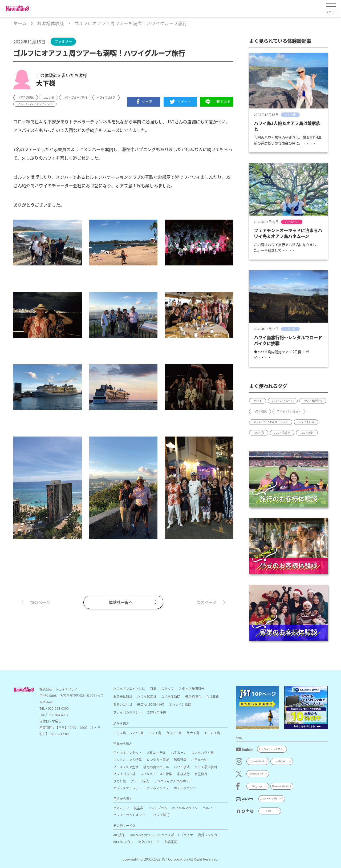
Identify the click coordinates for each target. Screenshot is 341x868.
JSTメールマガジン (270, 799)
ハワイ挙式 (182, 767)
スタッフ (168, 689)
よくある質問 (171, 697)
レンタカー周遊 (158, 760)
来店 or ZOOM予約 (151, 704)
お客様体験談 (123, 697)
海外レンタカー (209, 835)
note (268, 811)
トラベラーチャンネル (271, 749)
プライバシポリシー (128, 712)
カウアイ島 (174, 733)
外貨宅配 (171, 842)
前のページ (40, 602)
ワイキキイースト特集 (156, 774)
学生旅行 (201, 774)
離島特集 (180, 760)
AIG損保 (119, 835)
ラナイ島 (193, 733)
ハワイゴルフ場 (124, 774)
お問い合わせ (123, 704)
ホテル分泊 (199, 760)
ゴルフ (207, 808)
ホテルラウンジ (185, 788)
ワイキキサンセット (128, 752)
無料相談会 (193, 697)
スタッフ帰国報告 (192, 689)
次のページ (207, 602)
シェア (144, 102)
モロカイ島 (212, 733)
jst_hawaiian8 (256, 761)
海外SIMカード (149, 842)
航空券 (139, 808)
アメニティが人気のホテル (173, 781)
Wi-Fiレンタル (123, 842)
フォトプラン (158, 808)
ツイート (180, 102)
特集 (153, 689)
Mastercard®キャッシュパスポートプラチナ (161, 835)
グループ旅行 (140, 781)
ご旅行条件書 (156, 712)
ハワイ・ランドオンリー (131, 815)
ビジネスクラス (158, 788)
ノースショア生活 (126, 767)
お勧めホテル (156, 752)
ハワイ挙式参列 (206, 767)
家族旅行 (183, 774)
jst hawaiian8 (256, 774)
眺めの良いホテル (156, 767)
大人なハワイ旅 (202, 752)
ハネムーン (179, 752)
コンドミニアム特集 (127, 760)
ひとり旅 (120, 781)
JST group (256, 786)
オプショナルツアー (127, 788)
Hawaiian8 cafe (281, 786)
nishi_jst (280, 761)
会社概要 (212, 697)
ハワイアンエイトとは (129, 689)
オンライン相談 (180, 704)
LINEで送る (217, 102)
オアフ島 (120, 733)
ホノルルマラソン (185, 808)
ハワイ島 (137, 733)
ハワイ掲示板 (147, 697)
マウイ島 (155, 733)
